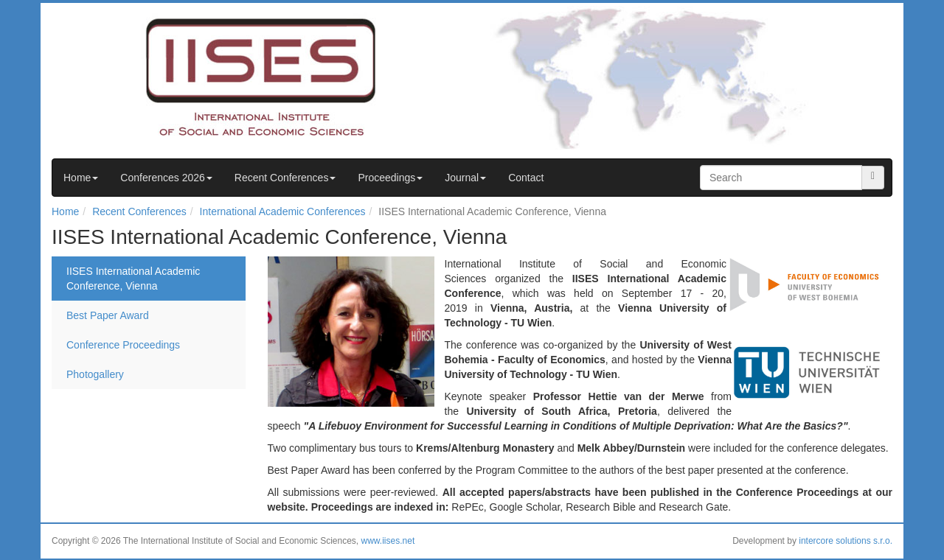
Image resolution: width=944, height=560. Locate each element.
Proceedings (390, 178)
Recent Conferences (285, 178)
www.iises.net (388, 541)
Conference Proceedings (123, 345)
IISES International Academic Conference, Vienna (133, 279)
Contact (526, 178)
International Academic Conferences (283, 211)
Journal (465, 178)
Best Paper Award (108, 315)
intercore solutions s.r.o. (846, 541)
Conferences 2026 (166, 178)
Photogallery (95, 374)
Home (81, 178)
